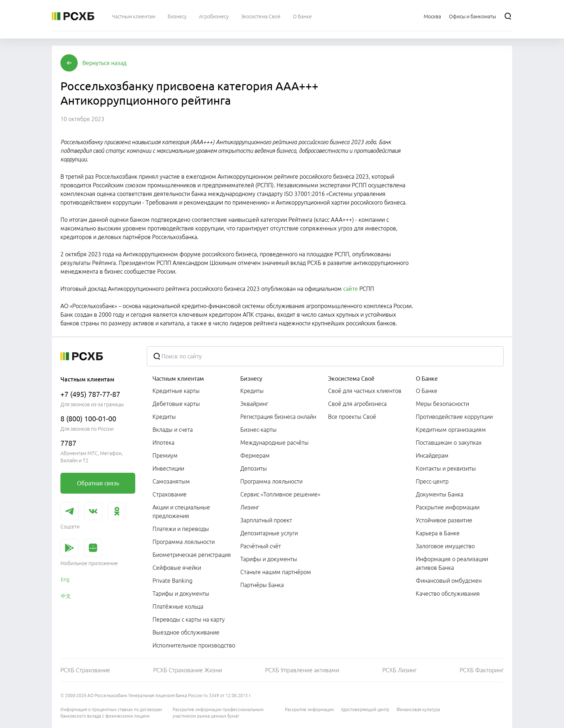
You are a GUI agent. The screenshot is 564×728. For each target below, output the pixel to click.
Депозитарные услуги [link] (269, 533)
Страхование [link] (170, 494)
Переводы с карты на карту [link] (189, 619)
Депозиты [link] (254, 468)
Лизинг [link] (250, 507)
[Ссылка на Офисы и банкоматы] (472, 16)
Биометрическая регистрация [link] (192, 555)
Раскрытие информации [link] (448, 507)
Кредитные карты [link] (176, 391)
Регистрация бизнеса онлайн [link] (278, 417)
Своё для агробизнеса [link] (357, 404)
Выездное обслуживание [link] (186, 632)
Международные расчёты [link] (274, 443)
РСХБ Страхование (85, 670)
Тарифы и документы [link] (181, 594)
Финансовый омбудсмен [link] (449, 581)
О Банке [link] (427, 391)
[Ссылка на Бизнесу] (177, 16)
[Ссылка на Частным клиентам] (134, 16)
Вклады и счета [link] (173, 430)
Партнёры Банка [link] (262, 585)
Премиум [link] (165, 455)
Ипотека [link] (163, 443)
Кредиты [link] (164, 417)
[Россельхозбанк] (73, 16)
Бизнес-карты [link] (258, 430)
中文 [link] (66, 596)
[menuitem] (134, 16)
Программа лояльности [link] (184, 542)
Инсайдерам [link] (432, 455)
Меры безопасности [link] (442, 404)
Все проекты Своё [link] (352, 417)
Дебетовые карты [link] (176, 404)
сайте (351, 289)
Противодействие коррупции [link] (454, 417)
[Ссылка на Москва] (432, 16)
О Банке (427, 379)
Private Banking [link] (172, 581)
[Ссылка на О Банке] (302, 16)
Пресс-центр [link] (432, 481)
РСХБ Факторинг (482, 670)
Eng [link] (65, 580)
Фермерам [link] (255, 455)
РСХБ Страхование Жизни (188, 670)
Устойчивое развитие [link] (444, 520)
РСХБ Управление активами (302, 670)
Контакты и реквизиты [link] (446, 468)
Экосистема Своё (351, 379)
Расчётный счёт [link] (261, 546)
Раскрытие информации (309, 709)
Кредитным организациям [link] (451, 430)
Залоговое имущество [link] (445, 546)
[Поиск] (508, 16)
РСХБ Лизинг (399, 670)
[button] (104, 63)
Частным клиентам (178, 379)
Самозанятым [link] (171, 481)
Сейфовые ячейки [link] (177, 568)
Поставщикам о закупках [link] (449, 443)
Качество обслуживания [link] (448, 594)
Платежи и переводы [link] (181, 529)
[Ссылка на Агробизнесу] (214, 16)
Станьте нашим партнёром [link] (276, 572)
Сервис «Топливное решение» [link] (280, 494)
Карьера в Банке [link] (438, 533)
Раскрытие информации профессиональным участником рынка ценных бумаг (218, 713)
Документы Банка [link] (440, 494)
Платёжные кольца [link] (178, 606)
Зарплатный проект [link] (266, 520)
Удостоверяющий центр (365, 709)
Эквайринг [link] (254, 404)
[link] (98, 483)
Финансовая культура (418, 709)
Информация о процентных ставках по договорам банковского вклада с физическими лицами (111, 713)
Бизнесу (251, 379)
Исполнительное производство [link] (194, 645)
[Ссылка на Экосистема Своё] (261, 16)
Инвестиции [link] (168, 468)
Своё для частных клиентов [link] (365, 391)
